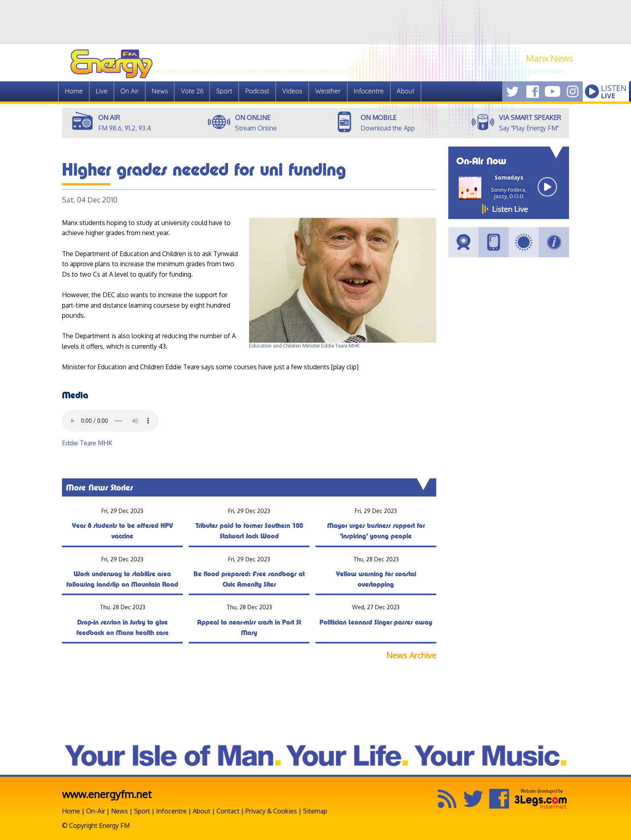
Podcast (257, 91)
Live (102, 91)
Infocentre (369, 91)
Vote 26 (192, 91)
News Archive (411, 655)
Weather (328, 91)
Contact (228, 811)
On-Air (96, 811)
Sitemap (315, 811)
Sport (224, 91)
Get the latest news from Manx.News (519, 68)
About (406, 91)
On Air (130, 91)
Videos (292, 91)
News (160, 91)
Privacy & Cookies (271, 811)
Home (74, 91)
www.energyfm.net (107, 794)
